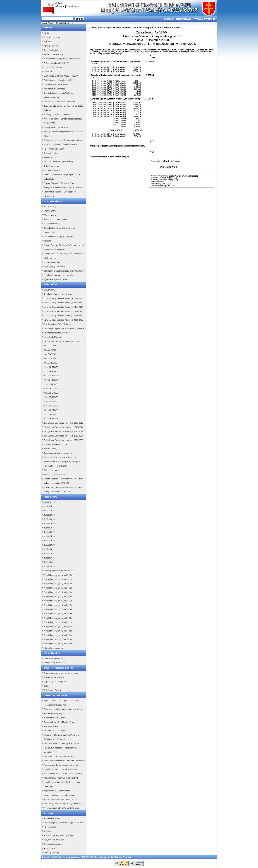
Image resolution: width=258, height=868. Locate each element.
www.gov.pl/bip (205, 19)
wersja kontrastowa (177, 19)
